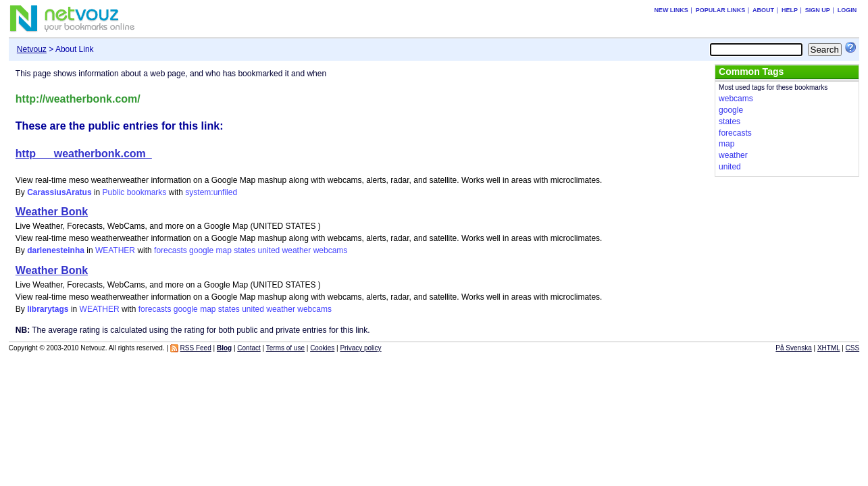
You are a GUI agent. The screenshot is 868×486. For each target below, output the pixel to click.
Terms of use (285, 348)
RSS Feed (196, 348)
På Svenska (793, 348)
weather (297, 250)
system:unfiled (211, 192)
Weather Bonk (52, 212)
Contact (249, 348)
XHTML (829, 348)
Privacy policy (360, 348)
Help (790, 10)
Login (847, 10)
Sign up (818, 10)
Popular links (721, 10)
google (201, 250)
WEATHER (115, 250)
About (763, 10)
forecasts (171, 250)
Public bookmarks (135, 192)
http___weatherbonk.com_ (84, 154)
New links (671, 10)
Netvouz (32, 49)
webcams (331, 250)
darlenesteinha (56, 250)
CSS (853, 348)
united (269, 250)
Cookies (322, 348)
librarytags (48, 309)
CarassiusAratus (59, 192)
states (245, 250)
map (223, 250)
